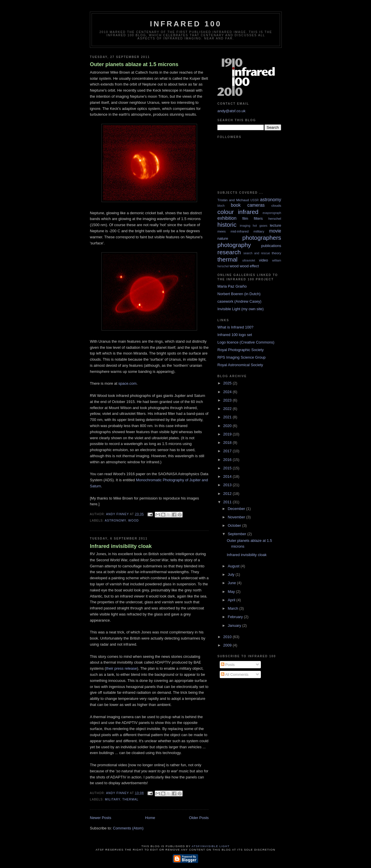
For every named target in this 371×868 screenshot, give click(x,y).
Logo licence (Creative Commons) (246, 342)
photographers (262, 238)
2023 (228, 400)
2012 (228, 494)
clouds (276, 205)
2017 (228, 451)
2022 (228, 409)
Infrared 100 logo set (235, 335)
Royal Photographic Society (241, 350)
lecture (275, 225)
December (237, 509)
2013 (228, 485)
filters (258, 218)
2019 (228, 434)
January (235, 625)
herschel (275, 218)
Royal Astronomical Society (240, 365)
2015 (228, 468)
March (234, 608)
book (236, 205)
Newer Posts (101, 818)
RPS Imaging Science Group (241, 357)
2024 (228, 392)
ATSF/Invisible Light (211, 846)
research (229, 252)
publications (271, 246)
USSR (255, 200)
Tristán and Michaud (233, 200)
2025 (228, 383)
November (237, 517)
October (235, 525)
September (238, 534)
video (264, 260)
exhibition (227, 218)
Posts (228, 665)
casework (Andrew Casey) (239, 301)
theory (277, 253)
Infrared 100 (186, 24)
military (113, 799)
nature (223, 238)
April (232, 600)
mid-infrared (239, 231)
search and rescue (257, 253)
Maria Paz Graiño (232, 286)
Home (150, 818)
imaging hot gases (253, 226)
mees (222, 231)
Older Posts (199, 818)
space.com (127, 383)
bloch (221, 206)
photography (234, 245)
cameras (256, 205)
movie (275, 231)
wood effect (249, 266)
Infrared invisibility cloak (121, 546)
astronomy (115, 521)
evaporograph (272, 213)
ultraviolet (249, 260)
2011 (228, 502)
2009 (228, 645)
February (236, 617)
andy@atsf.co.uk (231, 111)
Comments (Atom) (128, 828)
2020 (228, 426)
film (245, 218)
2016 (228, 460)
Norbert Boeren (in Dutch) (239, 294)
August (234, 566)
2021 (228, 417)
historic (227, 225)
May (232, 592)
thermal (130, 799)
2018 (228, 443)
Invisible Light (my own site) (241, 309)
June (232, 583)
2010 (228, 637)
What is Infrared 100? (235, 327)
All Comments (235, 674)
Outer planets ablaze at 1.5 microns (134, 64)
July (232, 574)
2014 (228, 476)
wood (133, 521)
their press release (122, 668)
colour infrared (238, 212)
